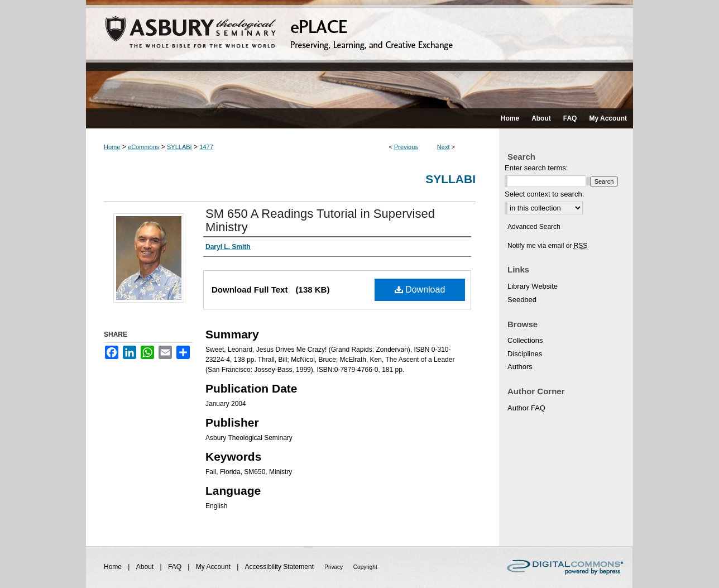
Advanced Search (534, 227)
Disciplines (525, 354)
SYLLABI (179, 147)
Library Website (533, 286)
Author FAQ (526, 408)
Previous (406, 147)
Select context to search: (544, 194)
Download (420, 290)
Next (444, 147)
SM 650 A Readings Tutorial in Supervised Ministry (320, 220)
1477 (206, 147)
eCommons (143, 147)
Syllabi (450, 179)
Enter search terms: (536, 168)
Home (112, 147)
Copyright (365, 567)
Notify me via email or (547, 246)
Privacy (334, 567)
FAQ (176, 567)
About (146, 567)
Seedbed (522, 300)
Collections (525, 340)
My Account (214, 567)
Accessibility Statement (281, 567)
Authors (520, 367)
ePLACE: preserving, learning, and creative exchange (359, 54)
